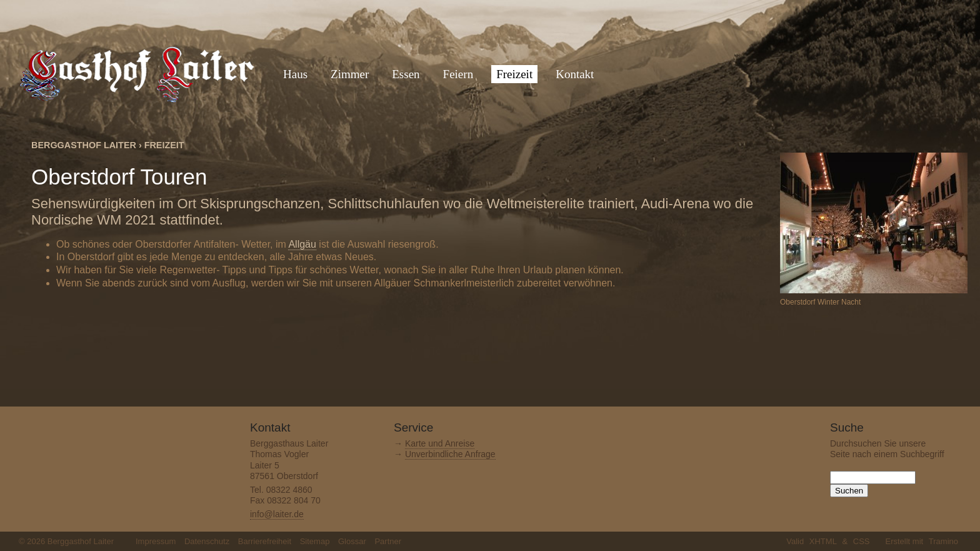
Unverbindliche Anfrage (450, 454)
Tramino (943, 541)
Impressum (156, 541)
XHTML (823, 541)
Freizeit (164, 145)
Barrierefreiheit (265, 541)
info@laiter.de (277, 514)
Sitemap (315, 541)
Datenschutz (207, 541)
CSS (862, 541)
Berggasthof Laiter (84, 145)
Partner (388, 541)
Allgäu (302, 244)
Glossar (352, 541)
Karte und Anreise (440, 443)
